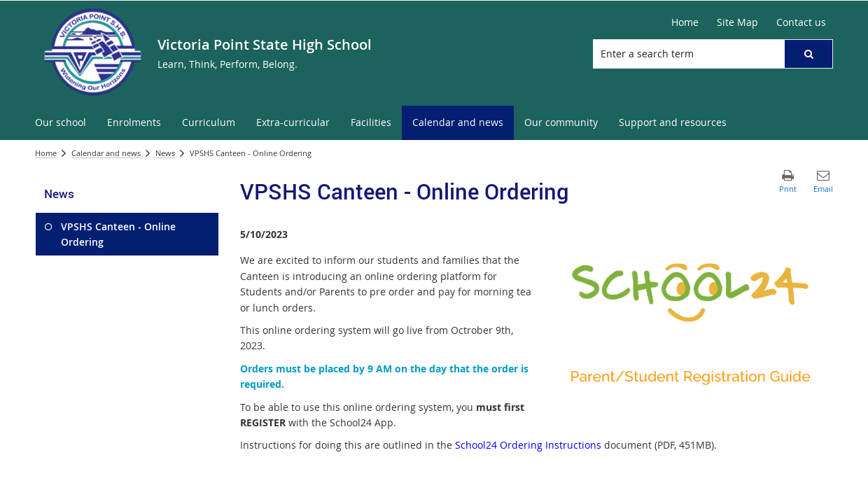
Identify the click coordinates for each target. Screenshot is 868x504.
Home (46, 153)
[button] (808, 54)
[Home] (685, 22)
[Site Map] (737, 22)
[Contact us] (801, 22)
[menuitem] (61, 123)
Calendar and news (106, 153)
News (165, 153)
